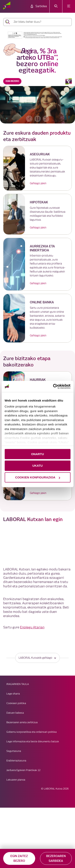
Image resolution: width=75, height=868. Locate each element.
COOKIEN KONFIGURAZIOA (38, 477)
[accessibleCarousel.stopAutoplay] (38, 119)
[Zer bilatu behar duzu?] (41, 22)
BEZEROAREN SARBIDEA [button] (56, 858)
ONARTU (37, 454)
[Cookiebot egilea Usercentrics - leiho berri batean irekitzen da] (53, 386)
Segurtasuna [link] (14, 751)
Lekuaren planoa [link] (16, 780)
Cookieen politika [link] (16, 703)
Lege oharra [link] (13, 694)
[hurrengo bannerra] (46, 119)
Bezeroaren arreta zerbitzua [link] (22, 723)
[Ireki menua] (69, 6)
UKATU (37, 466)
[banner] (37, 77)
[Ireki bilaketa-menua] (56, 6)
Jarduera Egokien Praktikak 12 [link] (23, 770)
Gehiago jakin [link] (38, 183)
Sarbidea (41, 6)
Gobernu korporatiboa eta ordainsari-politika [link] (31, 732)
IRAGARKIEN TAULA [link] (18, 684)
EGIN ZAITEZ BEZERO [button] (19, 858)
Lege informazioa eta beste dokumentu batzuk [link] (33, 742)
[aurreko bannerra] (29, 119)
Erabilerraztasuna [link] (16, 761)
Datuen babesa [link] (15, 713)
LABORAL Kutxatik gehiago (37, 658)
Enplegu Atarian (32, 627)
